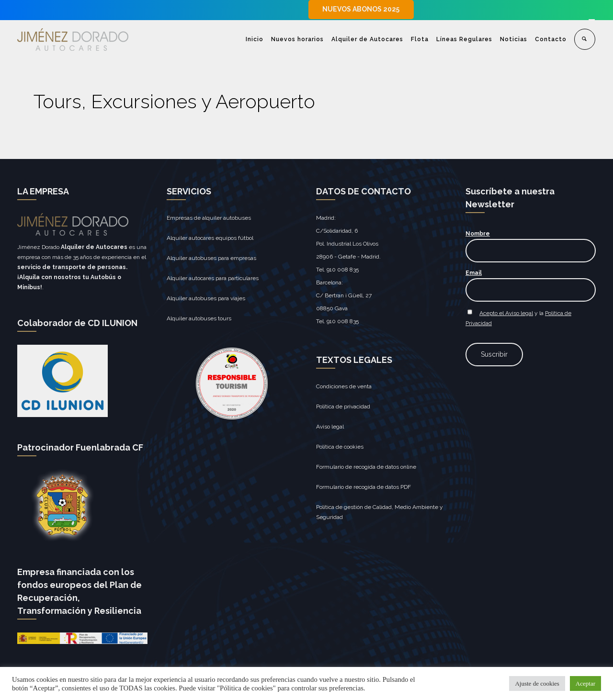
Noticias (514, 39)
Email (474, 273)
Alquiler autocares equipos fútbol (210, 238)
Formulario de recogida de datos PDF (363, 487)
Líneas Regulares (465, 39)
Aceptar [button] (585, 683)
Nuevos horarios (298, 39)
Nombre (478, 234)
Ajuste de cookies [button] (537, 683)
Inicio (255, 39)
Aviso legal (330, 427)
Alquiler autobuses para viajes (206, 298)
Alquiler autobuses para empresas (211, 258)
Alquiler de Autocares (368, 39)
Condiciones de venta (344, 386)
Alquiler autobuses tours (199, 318)
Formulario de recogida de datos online (366, 467)
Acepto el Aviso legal (506, 313)
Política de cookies (340, 447)
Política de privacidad (343, 406)
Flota (420, 39)
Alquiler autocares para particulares (213, 278)
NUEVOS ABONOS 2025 (361, 9)
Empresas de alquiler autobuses (209, 218)
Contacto (551, 39)
